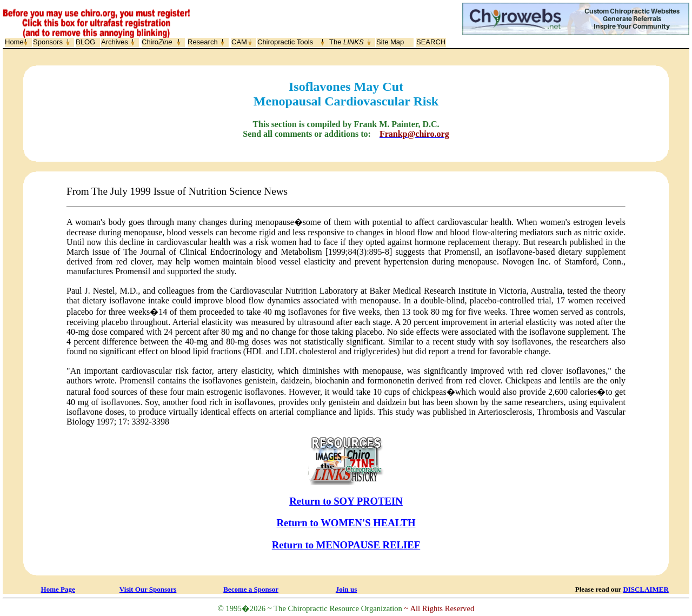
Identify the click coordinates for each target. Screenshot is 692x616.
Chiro (157, 42)
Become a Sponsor (251, 589)
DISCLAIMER (646, 589)
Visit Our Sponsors (148, 589)
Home (14, 42)
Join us (346, 589)
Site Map (390, 42)
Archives (115, 42)
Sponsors (48, 42)
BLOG (85, 42)
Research (203, 42)
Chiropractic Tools (285, 42)
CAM (239, 42)
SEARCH (431, 42)
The (347, 42)
